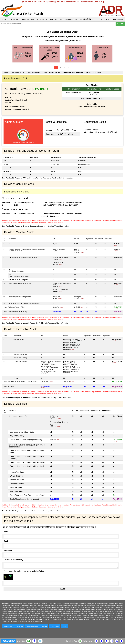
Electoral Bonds (71, 19)
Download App (71, 641)
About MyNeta (118, 19)
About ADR (105, 19)
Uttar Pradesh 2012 (18, 72)
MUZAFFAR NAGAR (53, 72)
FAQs (64, 626)
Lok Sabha (14, 19)
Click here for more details (92, 98)
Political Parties (56, 19)
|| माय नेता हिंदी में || (86, 19)
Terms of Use (55, 626)
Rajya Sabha (42, 19)
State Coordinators (32, 626)
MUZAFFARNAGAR (35, 72)
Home (4, 19)
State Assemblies (28, 19)
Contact (44, 626)
